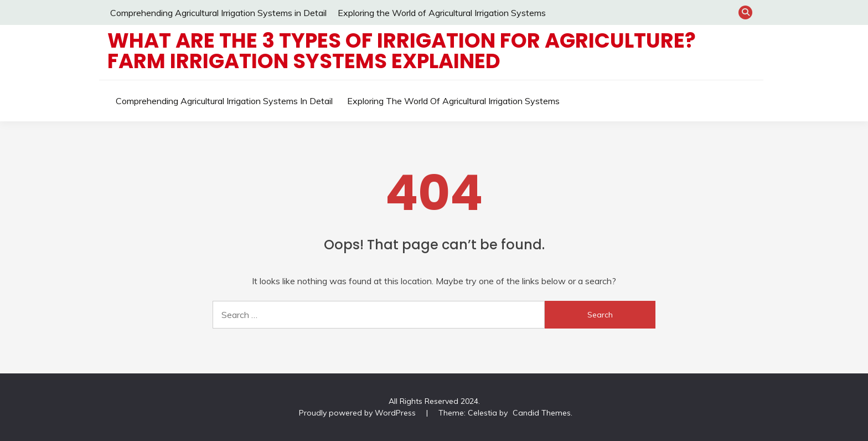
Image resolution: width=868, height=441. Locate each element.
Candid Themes (542, 413)
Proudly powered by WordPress (358, 413)
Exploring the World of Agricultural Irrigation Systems (442, 13)
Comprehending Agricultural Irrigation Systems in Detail (218, 13)
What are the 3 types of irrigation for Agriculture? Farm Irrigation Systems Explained (402, 51)
